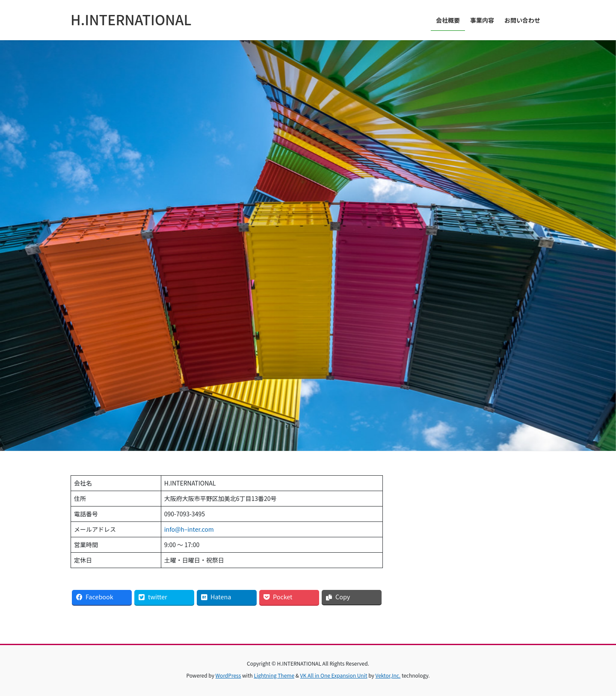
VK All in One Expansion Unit (334, 675)
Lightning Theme (274, 675)
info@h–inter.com (189, 529)
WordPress (228, 675)
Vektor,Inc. (388, 675)
